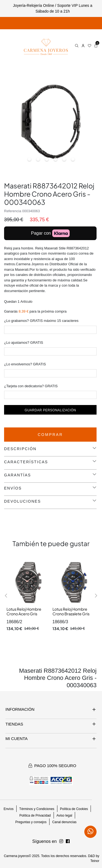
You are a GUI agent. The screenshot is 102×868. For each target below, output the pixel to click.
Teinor (95, 861)
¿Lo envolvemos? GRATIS (25, 364)
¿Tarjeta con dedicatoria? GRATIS (31, 386)
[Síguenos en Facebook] (61, 841)
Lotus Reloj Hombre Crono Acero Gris (24, 611)
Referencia (13, 211)
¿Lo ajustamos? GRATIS (24, 343)
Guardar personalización (50, 410)
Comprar (50, 435)
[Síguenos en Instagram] (68, 841)
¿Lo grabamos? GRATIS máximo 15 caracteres (41, 321)
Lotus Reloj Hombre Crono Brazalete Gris (71, 611)
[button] (6, 596)
